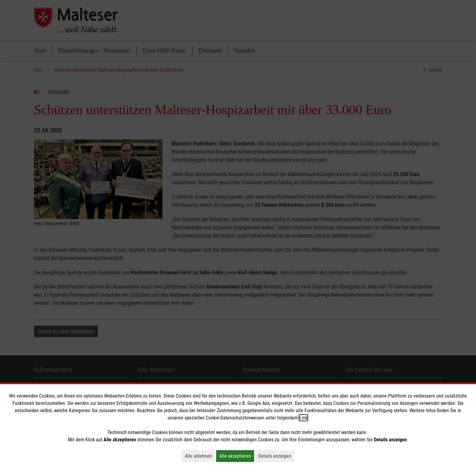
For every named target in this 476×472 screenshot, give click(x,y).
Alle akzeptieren (237, 456)
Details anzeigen (276, 456)
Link (303, 418)
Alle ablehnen (200, 456)
